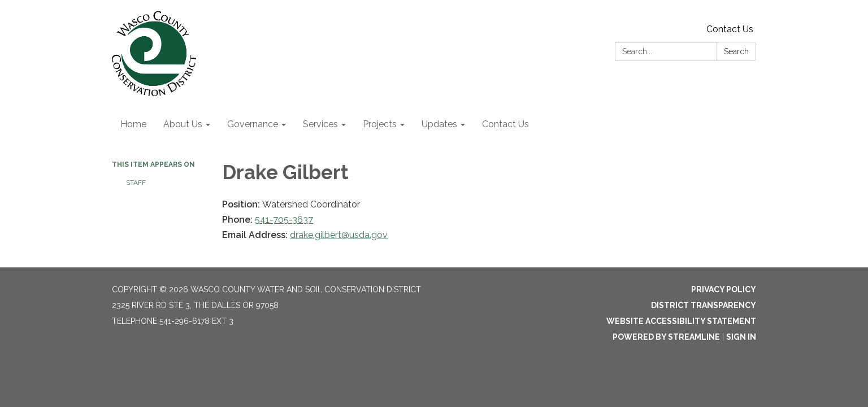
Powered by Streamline (666, 337)
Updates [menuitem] (439, 124)
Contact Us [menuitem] (505, 124)
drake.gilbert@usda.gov (339, 235)
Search (736, 51)
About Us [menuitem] (183, 124)
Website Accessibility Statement (681, 321)
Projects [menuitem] (380, 124)
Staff (136, 183)
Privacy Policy (724, 289)
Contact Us (730, 29)
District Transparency (704, 305)
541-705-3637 (284, 220)
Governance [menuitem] (253, 124)
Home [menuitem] (133, 124)
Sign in (741, 337)
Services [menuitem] (320, 124)
